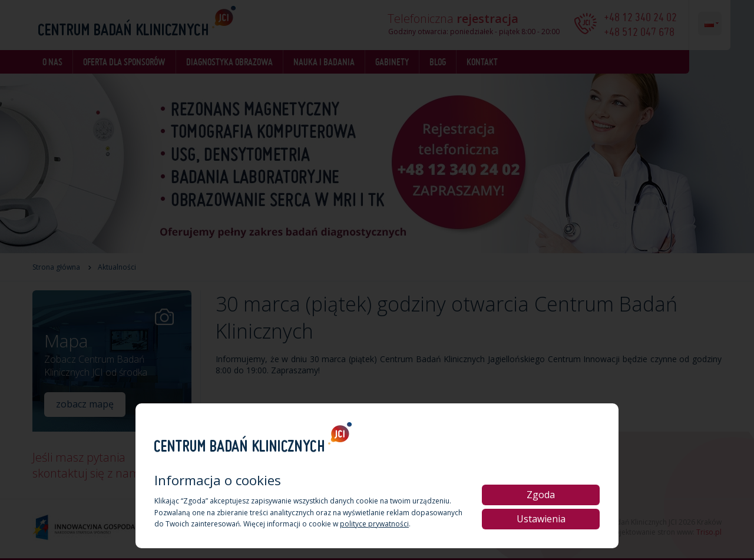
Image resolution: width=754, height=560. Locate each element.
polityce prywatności (374, 524)
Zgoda (541, 495)
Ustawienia (541, 519)
